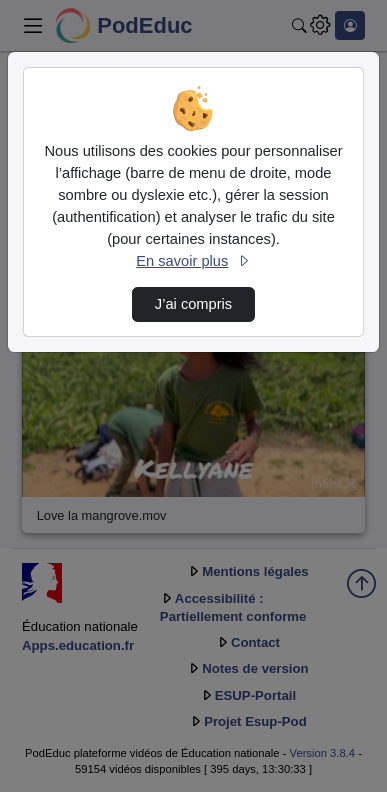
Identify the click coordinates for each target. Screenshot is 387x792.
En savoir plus (193, 261)
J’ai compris (193, 304)
